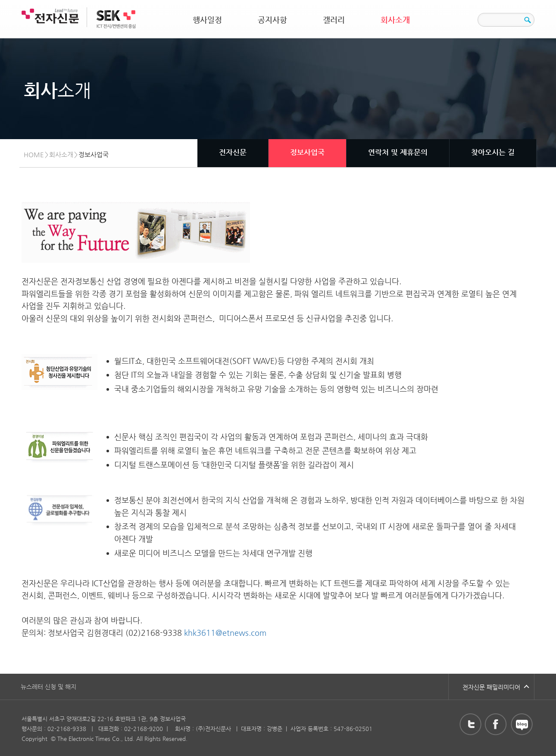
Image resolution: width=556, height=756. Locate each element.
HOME (34, 154)
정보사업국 (307, 152)
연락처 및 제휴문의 (398, 152)
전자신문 (233, 152)
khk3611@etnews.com (225, 633)
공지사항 (272, 20)
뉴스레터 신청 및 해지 (48, 687)
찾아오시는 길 (493, 152)
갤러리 (334, 20)
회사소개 (395, 20)
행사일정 (207, 20)
